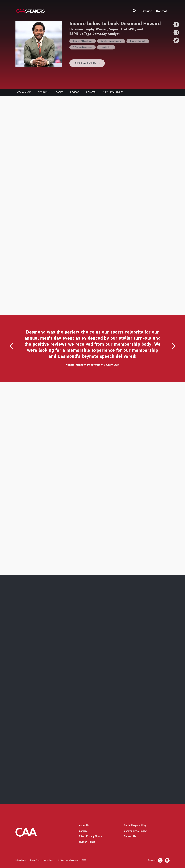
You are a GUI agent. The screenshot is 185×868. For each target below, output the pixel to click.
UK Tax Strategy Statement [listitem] (68, 860)
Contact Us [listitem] (130, 836)
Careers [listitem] (83, 831)
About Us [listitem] (84, 825)
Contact (161, 11)
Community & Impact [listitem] (136, 831)
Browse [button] (147, 11)
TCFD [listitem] (84, 860)
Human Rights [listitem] (87, 842)
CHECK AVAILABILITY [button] (88, 63)
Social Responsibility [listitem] (135, 825)
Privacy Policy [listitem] (21, 860)
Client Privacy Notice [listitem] (90, 836)
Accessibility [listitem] (49, 860)
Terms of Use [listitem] (35, 860)
